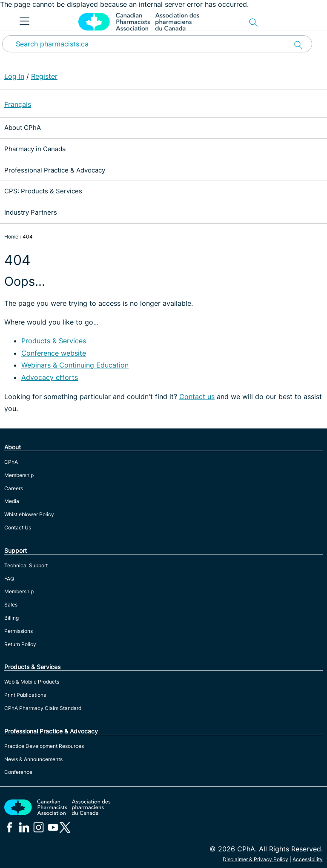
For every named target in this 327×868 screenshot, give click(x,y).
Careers (14, 488)
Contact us (197, 397)
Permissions (19, 631)
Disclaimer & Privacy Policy (255, 859)
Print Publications (25, 695)
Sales (11, 605)
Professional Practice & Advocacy (55, 170)
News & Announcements (33, 759)
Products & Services (54, 341)
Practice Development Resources (44, 746)
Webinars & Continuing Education (75, 365)
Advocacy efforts (50, 377)
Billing (11, 618)
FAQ (9, 579)
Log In (14, 76)
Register (44, 76)
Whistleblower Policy (29, 514)
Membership (19, 475)
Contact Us (18, 527)
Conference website (54, 353)
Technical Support (26, 565)
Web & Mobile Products (32, 682)
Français (18, 104)
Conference (18, 772)
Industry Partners (31, 212)
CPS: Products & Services (43, 191)
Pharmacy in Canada (35, 149)
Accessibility (308, 859)
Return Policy (20, 644)
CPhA (11, 462)
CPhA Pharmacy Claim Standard (43, 708)
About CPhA (23, 128)
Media (12, 501)
